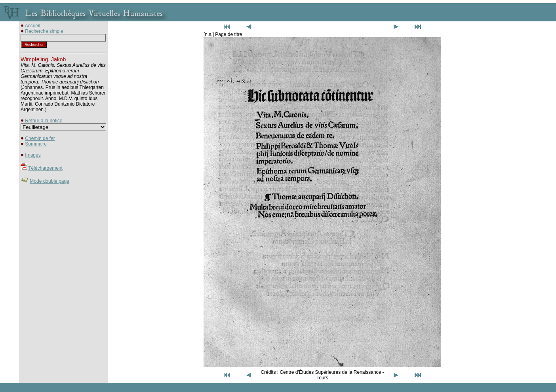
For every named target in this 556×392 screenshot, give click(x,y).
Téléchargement (45, 168)
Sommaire (36, 144)
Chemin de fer (40, 138)
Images (33, 155)
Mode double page (49, 181)
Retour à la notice (44, 121)
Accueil (33, 26)
